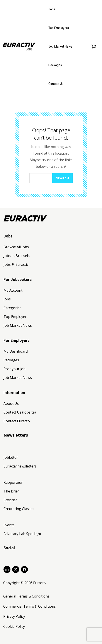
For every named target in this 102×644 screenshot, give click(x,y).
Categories (12, 308)
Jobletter (11, 457)
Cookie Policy (14, 626)
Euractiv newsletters (20, 466)
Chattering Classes (19, 509)
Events (9, 525)
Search (63, 178)
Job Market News (60, 46)
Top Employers (59, 28)
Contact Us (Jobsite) (20, 412)
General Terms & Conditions (26, 596)
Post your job (14, 369)
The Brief (11, 491)
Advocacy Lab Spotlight (22, 534)
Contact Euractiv (17, 421)
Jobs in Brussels (17, 256)
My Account (13, 290)
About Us (11, 403)
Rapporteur (13, 482)
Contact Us (56, 84)
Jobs (52, 9)
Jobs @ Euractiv (16, 264)
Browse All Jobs (16, 247)
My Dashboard (16, 351)
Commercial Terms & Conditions (30, 606)
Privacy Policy (14, 616)
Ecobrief (10, 500)
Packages (55, 65)
